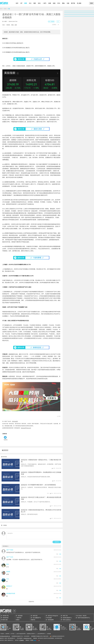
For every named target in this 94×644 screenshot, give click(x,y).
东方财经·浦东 (4, 620)
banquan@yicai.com (26, 428)
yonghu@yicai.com (27, 638)
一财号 (44, 3)
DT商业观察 (49, 618)
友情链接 (49, 634)
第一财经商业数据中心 (66, 618)
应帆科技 (33, 620)
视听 (35, 3)
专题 (68, 3)
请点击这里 (15, 421)
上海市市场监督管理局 (21, 634)
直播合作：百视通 (29, 640)
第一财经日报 (34, 616)
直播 (50, 3)
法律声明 (7, 634)
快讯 (39, 3)
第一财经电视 (19, 616)
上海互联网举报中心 (41, 634)
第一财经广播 (64, 616)
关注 (30, 3)
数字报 (73, 3)
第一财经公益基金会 (66, 620)
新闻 (26, 3)
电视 (54, 3)
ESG (59, 3)
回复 (60, 554)
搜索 (80, 3)
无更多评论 (31, 602)
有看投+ (18, 620)
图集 (63, 3)
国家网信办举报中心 (31, 634)
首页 (17, 3)
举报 (57, 554)
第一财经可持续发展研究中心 (83, 618)
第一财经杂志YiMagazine (52, 616)
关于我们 (13, 634)
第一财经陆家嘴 (50, 620)
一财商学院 (19, 618)
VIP (21, 3)
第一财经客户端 (5, 616)
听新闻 (52, 22)
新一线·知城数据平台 (36, 618)
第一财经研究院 (5, 618)
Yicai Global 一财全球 (81, 616)
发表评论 (57, 542)
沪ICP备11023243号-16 (5, 636)
